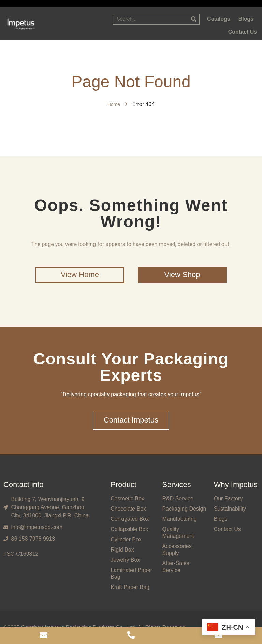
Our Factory (228, 498)
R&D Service (178, 498)
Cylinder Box (126, 539)
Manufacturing (179, 519)
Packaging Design (184, 509)
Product (123, 484)
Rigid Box (122, 550)
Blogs (221, 519)
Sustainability (230, 509)
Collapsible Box (129, 529)
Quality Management (178, 533)
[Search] (194, 19)
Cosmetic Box (127, 498)
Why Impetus (236, 484)
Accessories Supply (177, 550)
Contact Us (227, 529)
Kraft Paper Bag (130, 587)
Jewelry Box (125, 560)
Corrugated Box (130, 519)
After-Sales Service (176, 567)
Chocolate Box (128, 509)
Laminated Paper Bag (131, 574)
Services (176, 484)
